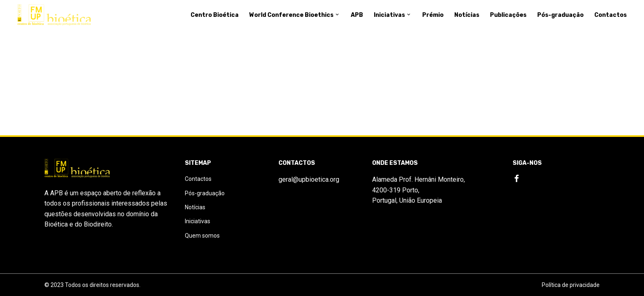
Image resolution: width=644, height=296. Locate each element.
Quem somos (202, 236)
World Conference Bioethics (295, 15)
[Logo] (54, 15)
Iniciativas (393, 15)
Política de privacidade (571, 285)
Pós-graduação (560, 15)
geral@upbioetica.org (309, 179)
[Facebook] (517, 179)
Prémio (433, 15)
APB (357, 15)
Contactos (611, 15)
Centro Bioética (215, 15)
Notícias (467, 15)
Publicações (508, 15)
